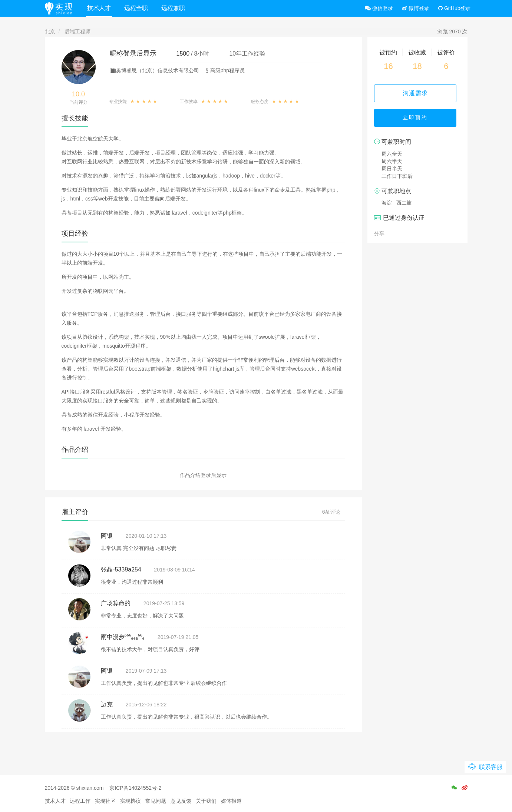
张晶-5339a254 (121, 569)
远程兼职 (174, 8)
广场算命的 (116, 603)
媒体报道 (231, 801)
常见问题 (156, 801)
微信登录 (379, 8)
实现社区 (105, 801)
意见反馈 (181, 801)
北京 (50, 32)
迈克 (107, 704)
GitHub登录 (454, 8)
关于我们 (206, 801)
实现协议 (131, 801)
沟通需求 (417, 93)
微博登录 (416, 8)
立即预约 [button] (417, 119)
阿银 (107, 536)
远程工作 (80, 801)
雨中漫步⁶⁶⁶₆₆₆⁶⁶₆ (123, 637)
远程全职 (137, 8)
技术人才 (100, 8)
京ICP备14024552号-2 (135, 788)
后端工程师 (77, 32)
